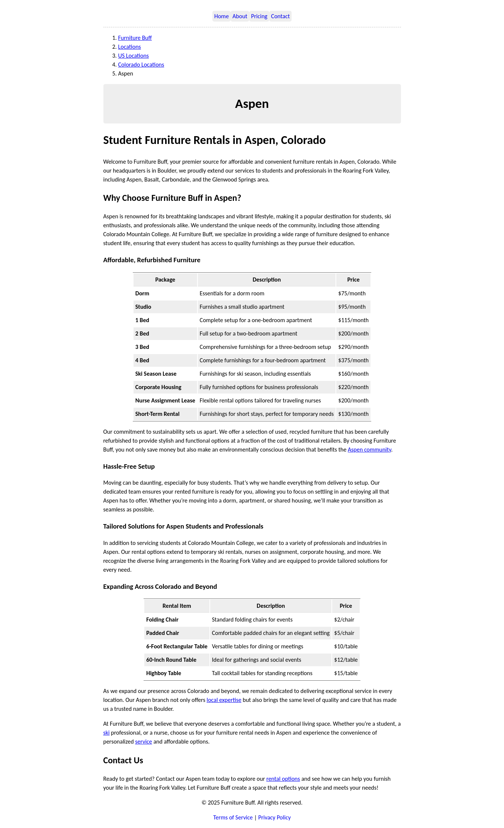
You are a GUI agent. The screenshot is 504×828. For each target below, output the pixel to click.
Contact (280, 16)
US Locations (134, 56)
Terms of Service (233, 817)
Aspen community (370, 450)
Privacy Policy (275, 817)
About (240, 16)
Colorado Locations (141, 65)
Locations (130, 47)
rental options (283, 779)
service (144, 742)
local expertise (224, 700)
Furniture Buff (135, 38)
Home (221, 16)
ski (107, 733)
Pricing (259, 16)
